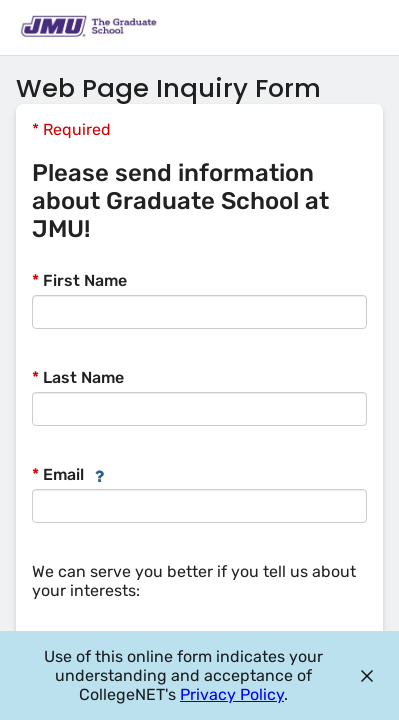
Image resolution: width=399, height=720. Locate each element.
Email (58, 474)
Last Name (78, 377)
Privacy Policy (232, 694)
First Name (79, 280)
